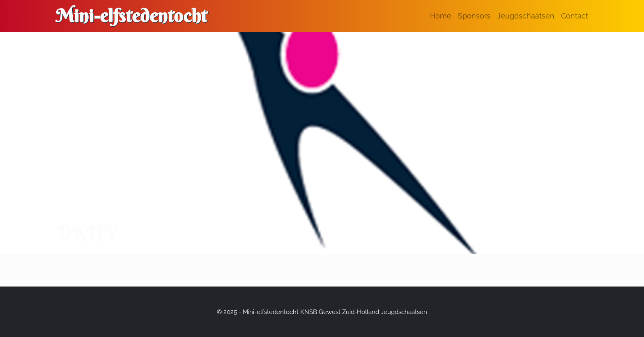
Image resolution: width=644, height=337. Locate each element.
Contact (575, 16)
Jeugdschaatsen (526, 16)
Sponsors (474, 16)
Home (441, 16)
